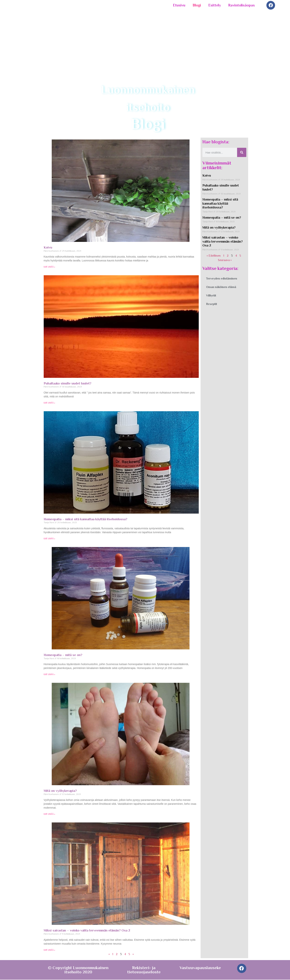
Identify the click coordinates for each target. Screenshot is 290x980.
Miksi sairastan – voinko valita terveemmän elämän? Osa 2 (87, 931)
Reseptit (212, 305)
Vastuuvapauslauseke (200, 968)
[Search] (242, 153)
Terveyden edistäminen (222, 279)
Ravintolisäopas (242, 5)
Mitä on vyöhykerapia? (60, 791)
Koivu (48, 248)
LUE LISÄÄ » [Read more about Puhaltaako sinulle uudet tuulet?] (49, 403)
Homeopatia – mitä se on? (63, 655)
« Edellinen (214, 256)
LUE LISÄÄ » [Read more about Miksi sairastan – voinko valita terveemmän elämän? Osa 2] (49, 950)
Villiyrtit (211, 296)
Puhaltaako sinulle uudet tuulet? (67, 384)
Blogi (197, 5)
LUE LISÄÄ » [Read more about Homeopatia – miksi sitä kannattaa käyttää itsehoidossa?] (49, 539)
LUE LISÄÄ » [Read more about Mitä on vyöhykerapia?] (49, 815)
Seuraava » (225, 261)
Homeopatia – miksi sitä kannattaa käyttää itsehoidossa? (85, 520)
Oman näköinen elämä (221, 288)
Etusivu (179, 5)
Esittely (215, 5)
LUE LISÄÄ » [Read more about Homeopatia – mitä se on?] (49, 675)
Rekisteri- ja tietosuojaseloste (144, 970)
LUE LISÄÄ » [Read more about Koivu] (49, 267)
